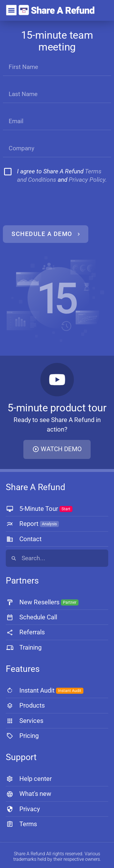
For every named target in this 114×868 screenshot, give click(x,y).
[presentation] (46, 205)
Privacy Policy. (88, 180)
